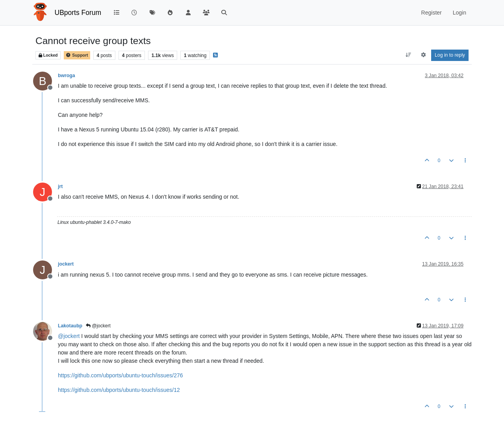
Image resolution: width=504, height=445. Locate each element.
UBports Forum (78, 13)
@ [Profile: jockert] (69, 336)
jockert (66, 264)
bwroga (67, 76)
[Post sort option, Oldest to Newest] (409, 55)
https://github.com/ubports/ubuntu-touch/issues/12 (119, 390)
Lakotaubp (70, 326)
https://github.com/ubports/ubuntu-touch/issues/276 (120, 375)
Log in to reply (450, 55)
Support (77, 55)
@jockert (98, 326)
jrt (60, 186)
